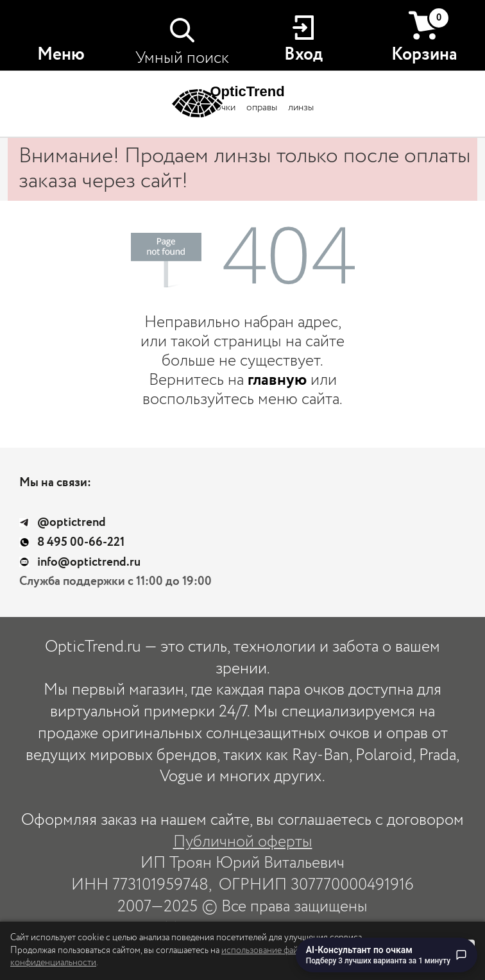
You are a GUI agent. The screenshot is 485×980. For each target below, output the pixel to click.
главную (277, 380)
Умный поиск (182, 58)
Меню (61, 55)
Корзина (424, 37)
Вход (303, 55)
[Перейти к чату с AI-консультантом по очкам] (387, 955)
